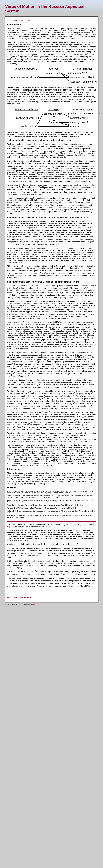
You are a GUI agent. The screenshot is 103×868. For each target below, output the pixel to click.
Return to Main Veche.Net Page (19, 21)
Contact (33, 604)
